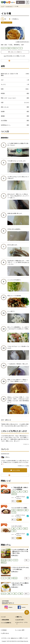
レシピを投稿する (7, 623)
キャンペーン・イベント (22, 623)
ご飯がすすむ (14, 494)
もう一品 (14, 512)
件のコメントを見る (24, 466)
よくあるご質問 (20, 630)
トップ (2, 6)
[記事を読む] (15, 555)
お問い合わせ (6, 633)
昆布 (20, 529)
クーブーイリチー (17, 526)
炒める (14, 492)
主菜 (20, 492)
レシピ (4, 617)
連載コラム (19, 617)
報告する (27, 444)
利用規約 (4, 630)
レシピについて (9, 6)
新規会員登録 (6, 620)
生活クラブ (15, 638)
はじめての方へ (20, 620)
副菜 (26, 510)
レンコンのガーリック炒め (20, 508)
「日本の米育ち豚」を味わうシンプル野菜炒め (20, 488)
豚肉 (14, 529)
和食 (25, 492)
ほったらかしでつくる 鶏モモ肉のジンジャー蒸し (21, 584)
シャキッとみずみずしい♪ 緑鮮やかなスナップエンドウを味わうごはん (20, 551)
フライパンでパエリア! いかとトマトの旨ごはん (21, 568)
